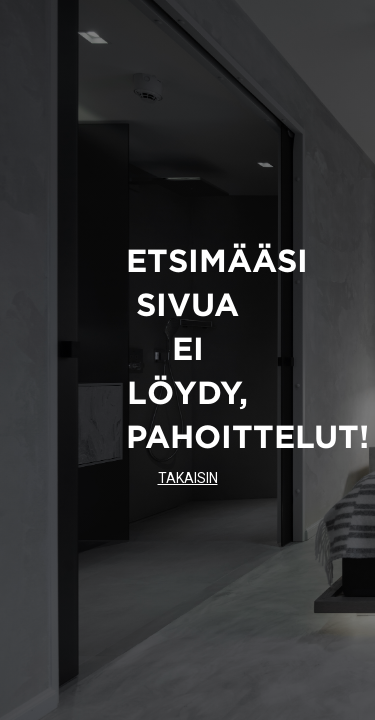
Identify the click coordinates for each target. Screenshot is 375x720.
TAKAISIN (188, 478)
